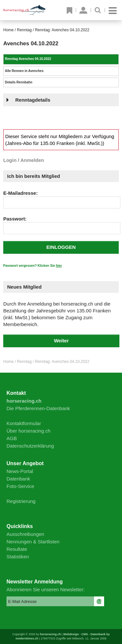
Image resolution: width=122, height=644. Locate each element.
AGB (12, 438)
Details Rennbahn (19, 82)
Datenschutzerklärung (30, 446)
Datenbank (18, 479)
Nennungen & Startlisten (33, 542)
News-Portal (20, 471)
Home (8, 30)
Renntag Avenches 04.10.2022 (28, 59)
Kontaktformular (24, 423)
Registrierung (21, 501)
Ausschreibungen (25, 534)
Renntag (24, 30)
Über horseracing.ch (28, 431)
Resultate (17, 549)
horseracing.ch (50, 634)
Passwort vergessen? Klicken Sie (33, 266)
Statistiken (18, 557)
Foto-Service (20, 486)
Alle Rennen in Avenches (24, 71)
